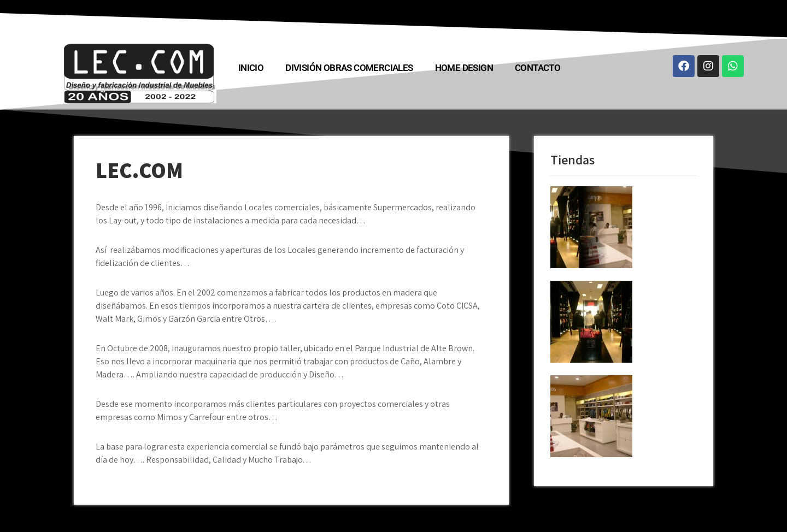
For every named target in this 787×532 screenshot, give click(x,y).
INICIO (251, 68)
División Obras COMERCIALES (349, 68)
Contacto (538, 68)
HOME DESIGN (464, 68)
